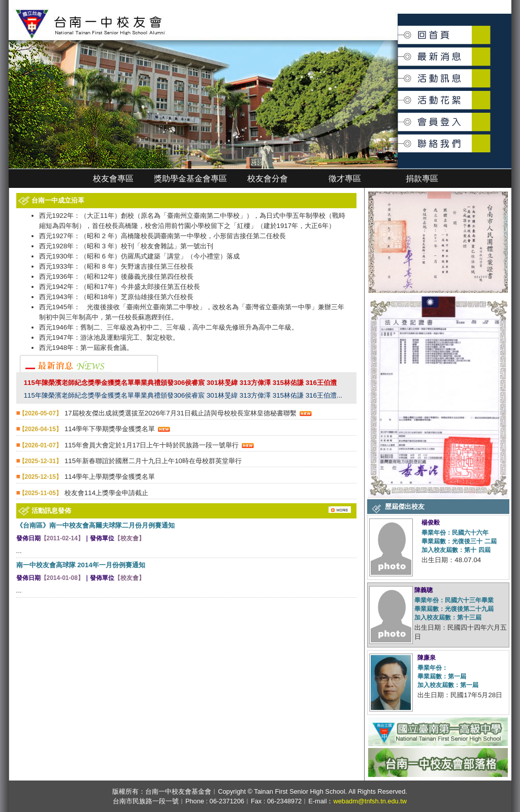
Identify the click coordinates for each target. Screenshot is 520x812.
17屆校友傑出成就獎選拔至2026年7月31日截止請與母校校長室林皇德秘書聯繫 (181, 413)
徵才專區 (345, 178)
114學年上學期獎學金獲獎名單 (110, 477)
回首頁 (398, 31)
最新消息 (399, 52)
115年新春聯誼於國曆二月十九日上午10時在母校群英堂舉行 (153, 461)
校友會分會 (268, 178)
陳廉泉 (427, 658)
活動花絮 (399, 95)
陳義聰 (424, 590)
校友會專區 (113, 178)
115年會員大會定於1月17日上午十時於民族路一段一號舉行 (152, 445)
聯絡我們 (399, 138)
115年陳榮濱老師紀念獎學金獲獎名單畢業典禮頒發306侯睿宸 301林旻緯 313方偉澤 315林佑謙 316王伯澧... (183, 395)
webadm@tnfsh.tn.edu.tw (370, 801)
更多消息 (330, 507)
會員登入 (399, 118)
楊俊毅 (431, 523)
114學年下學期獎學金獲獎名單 (110, 429)
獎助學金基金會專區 (190, 178)
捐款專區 (422, 178)
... (19, 551)
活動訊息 (399, 74)
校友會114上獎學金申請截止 (106, 493)
